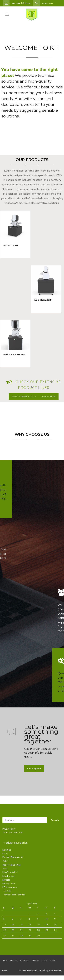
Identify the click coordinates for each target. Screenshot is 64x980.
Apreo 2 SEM (11, 246)
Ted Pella (7, 891)
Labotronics (8, 876)
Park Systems (9, 884)
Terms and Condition (12, 833)
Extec (5, 853)
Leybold (6, 880)
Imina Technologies (11, 865)
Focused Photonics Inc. (13, 857)
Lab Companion (10, 872)
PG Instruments (10, 887)
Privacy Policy (9, 829)
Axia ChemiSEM (43, 300)
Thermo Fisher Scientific (14, 895)
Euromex (7, 850)
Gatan (5, 861)
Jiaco (5, 868)
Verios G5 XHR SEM (14, 355)
